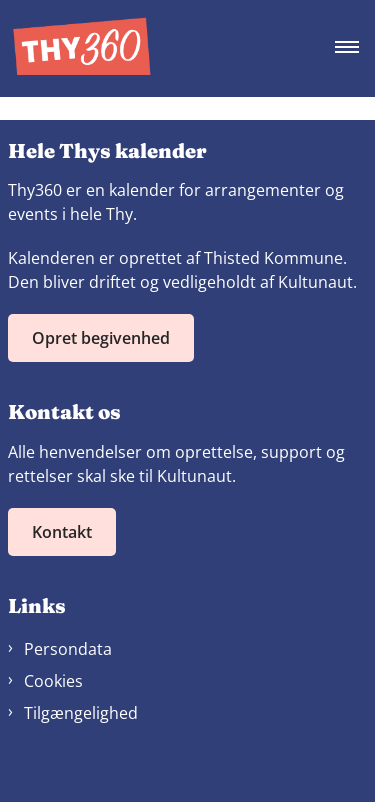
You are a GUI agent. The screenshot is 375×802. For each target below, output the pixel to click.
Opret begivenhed (101, 338)
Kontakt (62, 532)
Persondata (68, 649)
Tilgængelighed (81, 713)
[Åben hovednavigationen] (355, 48)
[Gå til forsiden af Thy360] (76, 48)
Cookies (53, 681)
